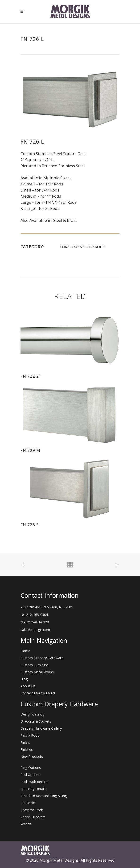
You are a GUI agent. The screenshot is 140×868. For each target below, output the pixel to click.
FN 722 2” (31, 376)
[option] (70, 100)
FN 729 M (30, 450)
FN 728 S (30, 525)
